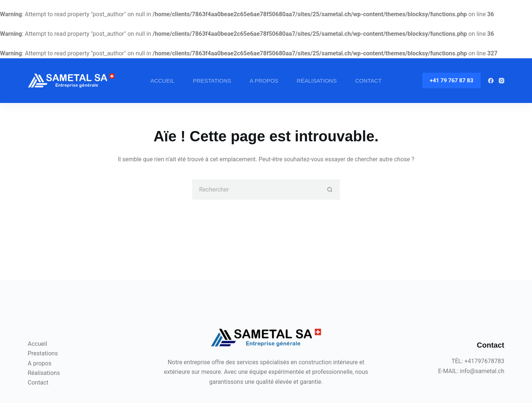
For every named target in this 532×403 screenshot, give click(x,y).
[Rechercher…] (256, 190)
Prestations (212, 81)
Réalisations (317, 81)
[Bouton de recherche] (330, 190)
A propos (264, 81)
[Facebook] (491, 81)
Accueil (162, 81)
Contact (368, 81)
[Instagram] (502, 81)
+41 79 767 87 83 (451, 80)
